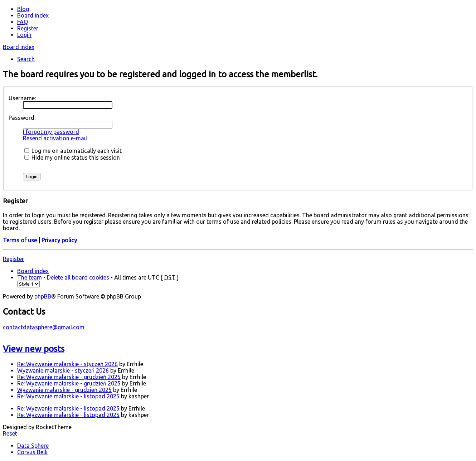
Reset (10, 433)
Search (26, 59)
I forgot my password (51, 132)
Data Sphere (33, 446)
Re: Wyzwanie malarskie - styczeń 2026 (67, 364)
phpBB (43, 296)
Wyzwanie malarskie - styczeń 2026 (63, 370)
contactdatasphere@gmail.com (44, 327)
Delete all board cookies (78, 277)
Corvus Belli (32, 452)
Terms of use (20, 240)
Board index (19, 47)
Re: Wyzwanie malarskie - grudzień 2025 (69, 377)
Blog (23, 9)
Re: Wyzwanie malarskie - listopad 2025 (68, 396)
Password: (22, 118)
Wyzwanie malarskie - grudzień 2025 (64, 390)
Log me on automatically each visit (73, 151)
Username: (22, 98)
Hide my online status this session (72, 157)
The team (30, 277)
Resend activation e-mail (55, 138)
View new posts (34, 349)
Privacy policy (59, 240)
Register (13, 259)
